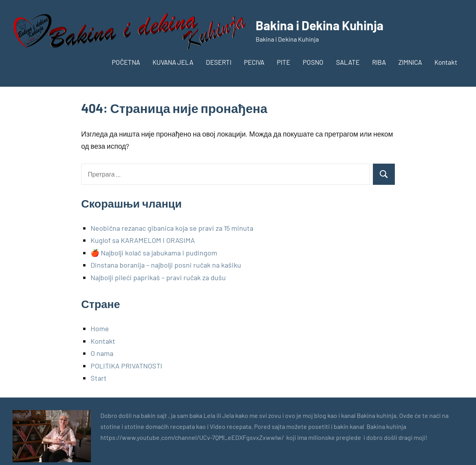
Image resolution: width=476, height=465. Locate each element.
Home (100, 328)
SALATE (348, 62)
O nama (102, 353)
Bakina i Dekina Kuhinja (320, 25)
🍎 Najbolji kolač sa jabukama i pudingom (154, 253)
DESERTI (219, 62)
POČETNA (126, 62)
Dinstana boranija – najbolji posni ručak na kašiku (166, 265)
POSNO (313, 62)
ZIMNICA (410, 62)
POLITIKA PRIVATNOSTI (126, 366)
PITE (283, 62)
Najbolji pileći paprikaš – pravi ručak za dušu (158, 277)
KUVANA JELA (173, 62)
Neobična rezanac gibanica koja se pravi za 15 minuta (172, 228)
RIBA (379, 62)
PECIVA (254, 62)
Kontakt (446, 62)
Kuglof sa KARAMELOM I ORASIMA (143, 240)
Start (99, 378)
